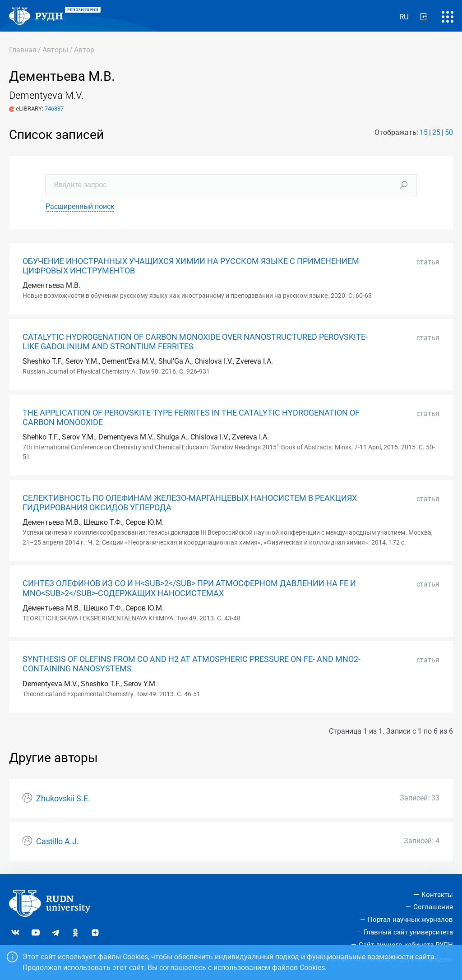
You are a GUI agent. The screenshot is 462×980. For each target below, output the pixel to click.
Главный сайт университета (408, 932)
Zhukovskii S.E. (63, 799)
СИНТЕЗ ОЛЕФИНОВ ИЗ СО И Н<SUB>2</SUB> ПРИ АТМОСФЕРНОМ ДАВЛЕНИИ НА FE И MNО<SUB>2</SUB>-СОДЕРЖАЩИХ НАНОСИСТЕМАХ (189, 588)
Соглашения (433, 907)
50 (449, 132)
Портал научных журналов (410, 920)
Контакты (437, 895)
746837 (54, 109)
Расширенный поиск (80, 206)
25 (436, 132)
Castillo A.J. (58, 841)
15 (424, 132)
